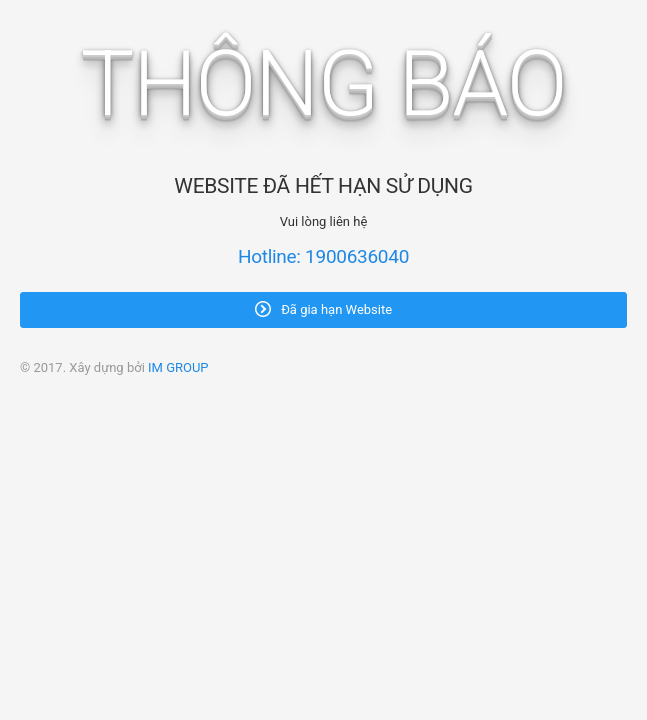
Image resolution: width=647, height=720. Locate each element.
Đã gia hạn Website (323, 309)
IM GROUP (178, 367)
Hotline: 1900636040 (323, 256)
